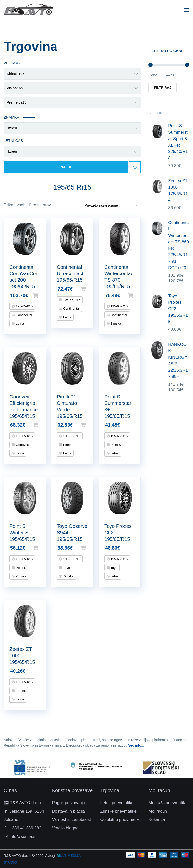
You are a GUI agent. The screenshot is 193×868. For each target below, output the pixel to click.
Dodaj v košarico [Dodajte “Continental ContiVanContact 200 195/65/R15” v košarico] (43, 295)
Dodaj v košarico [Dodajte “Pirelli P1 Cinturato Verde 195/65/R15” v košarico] (91, 425)
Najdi (66, 167)
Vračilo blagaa (65, 828)
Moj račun (158, 811)
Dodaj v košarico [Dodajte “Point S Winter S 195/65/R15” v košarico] (43, 548)
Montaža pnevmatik (167, 803)
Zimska (115, 324)
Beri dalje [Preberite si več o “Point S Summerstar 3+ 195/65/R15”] (138, 425)
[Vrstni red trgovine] (111, 205)
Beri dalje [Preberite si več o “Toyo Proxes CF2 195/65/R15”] (138, 548)
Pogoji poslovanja (69, 803)
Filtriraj (163, 88)
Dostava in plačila (69, 811)
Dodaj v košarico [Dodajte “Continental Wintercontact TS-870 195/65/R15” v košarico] (138, 295)
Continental (23, 315)
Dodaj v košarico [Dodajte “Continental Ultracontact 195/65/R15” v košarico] (91, 289)
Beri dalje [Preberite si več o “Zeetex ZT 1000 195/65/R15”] (43, 671)
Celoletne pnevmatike (121, 820)
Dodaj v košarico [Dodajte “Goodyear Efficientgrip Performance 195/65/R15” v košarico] (43, 425)
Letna (19, 324)
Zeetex (20, 691)
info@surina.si (23, 836)
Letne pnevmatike (117, 803)
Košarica (157, 820)
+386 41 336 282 (26, 828)
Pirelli (67, 445)
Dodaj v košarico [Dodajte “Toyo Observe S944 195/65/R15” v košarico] (91, 548)
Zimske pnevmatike (118, 811)
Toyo (66, 568)
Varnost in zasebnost (72, 820)
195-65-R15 (24, 306)
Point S (115, 445)
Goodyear (22, 445)
